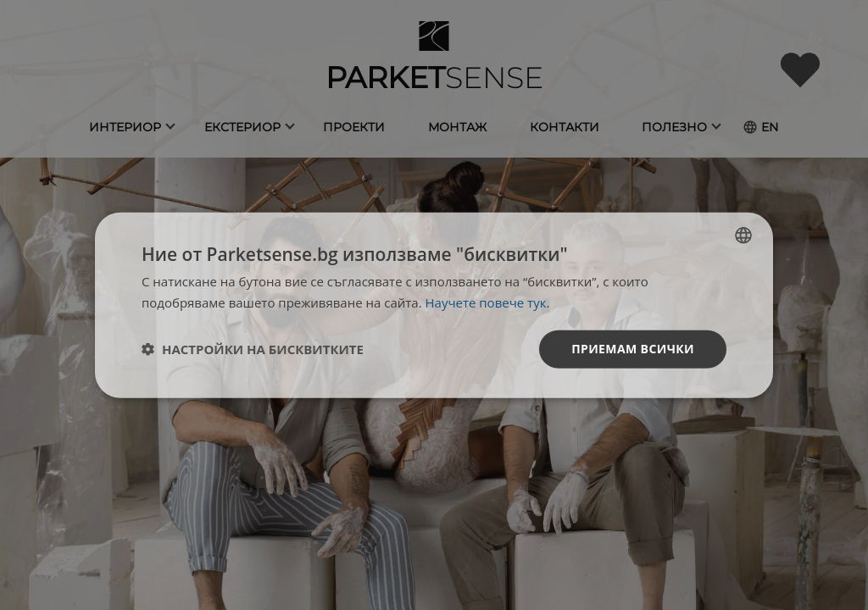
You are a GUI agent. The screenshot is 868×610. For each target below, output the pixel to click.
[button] (253, 349)
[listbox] (743, 236)
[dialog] (434, 305)
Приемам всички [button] (633, 349)
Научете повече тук (486, 302)
